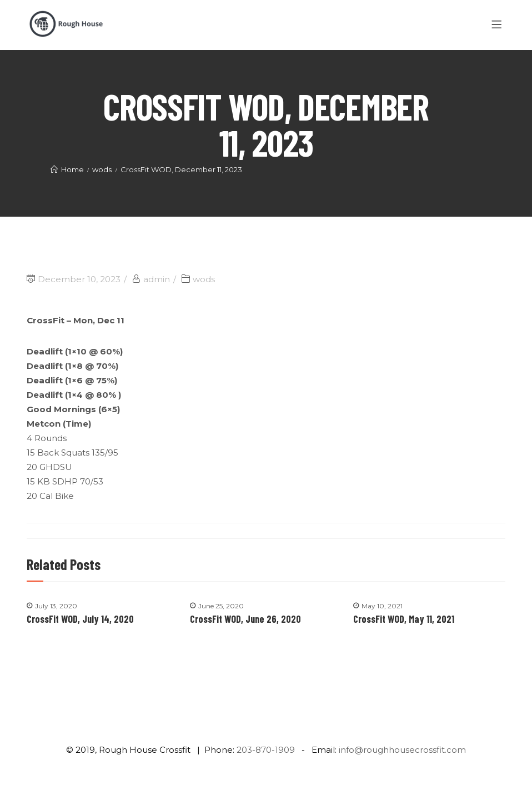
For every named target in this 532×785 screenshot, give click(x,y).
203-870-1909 (266, 750)
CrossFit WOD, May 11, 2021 (404, 619)
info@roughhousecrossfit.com (402, 750)
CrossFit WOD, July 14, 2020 (80, 619)
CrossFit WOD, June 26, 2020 (245, 619)
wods (204, 279)
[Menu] (498, 25)
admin (157, 279)
